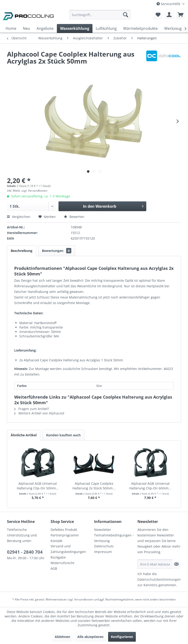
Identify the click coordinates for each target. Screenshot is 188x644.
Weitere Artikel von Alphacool (39, 413)
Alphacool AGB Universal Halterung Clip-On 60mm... (150, 486)
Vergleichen (19, 217)
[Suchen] (126, 15)
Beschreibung (22, 251)
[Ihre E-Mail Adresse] (155, 564)
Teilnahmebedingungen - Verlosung (114, 538)
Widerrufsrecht (62, 563)
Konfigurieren (122, 637)
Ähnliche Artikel (24, 435)
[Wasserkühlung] (75, 28)
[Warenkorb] (181, 15)
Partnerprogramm (65, 535)
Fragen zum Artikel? (32, 409)
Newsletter (103, 530)
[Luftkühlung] (106, 28)
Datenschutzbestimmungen (159, 579)
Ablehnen (62, 637)
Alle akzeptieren (90, 637)
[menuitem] (100, 17)
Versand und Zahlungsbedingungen (68, 549)
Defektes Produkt (64, 530)
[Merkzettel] (158, 15)
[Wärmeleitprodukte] (140, 28)
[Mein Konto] (169, 15)
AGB (54, 568)
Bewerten (74, 217)
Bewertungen (57, 251)
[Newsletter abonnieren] (176, 564)
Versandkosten (84, 599)
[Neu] (26, 28)
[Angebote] (45, 28)
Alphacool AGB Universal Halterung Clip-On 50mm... (38, 486)
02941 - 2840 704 (25, 552)
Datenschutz (104, 546)
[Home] (11, 28)
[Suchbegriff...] (100, 15)
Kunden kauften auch (63, 435)
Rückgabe (58, 557)
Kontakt (56, 541)
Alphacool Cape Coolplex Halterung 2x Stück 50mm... (94, 486)
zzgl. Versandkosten (34, 191)
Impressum (103, 552)
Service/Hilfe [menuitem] (169, 4)
